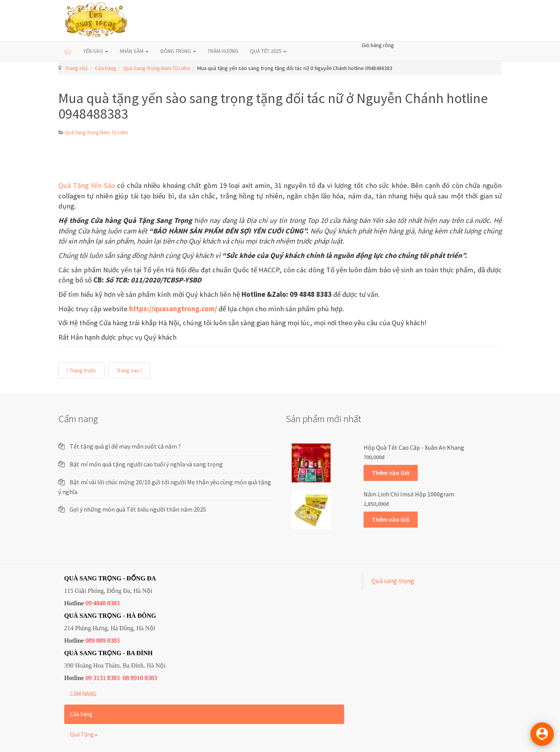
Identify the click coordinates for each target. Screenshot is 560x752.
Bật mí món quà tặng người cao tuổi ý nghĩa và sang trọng (146, 464)
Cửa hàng (106, 68)
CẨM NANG (83, 694)
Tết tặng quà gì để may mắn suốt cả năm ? (125, 446)
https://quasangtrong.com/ (173, 309)
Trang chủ (77, 68)
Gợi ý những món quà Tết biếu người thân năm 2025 (138, 509)
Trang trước (81, 370)
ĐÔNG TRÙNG (178, 51)
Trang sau (129, 370)
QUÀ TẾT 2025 (268, 51)
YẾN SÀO (96, 51)
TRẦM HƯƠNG (223, 51)
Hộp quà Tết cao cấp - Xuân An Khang (414, 447)
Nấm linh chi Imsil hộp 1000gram (409, 494)
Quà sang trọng (393, 581)
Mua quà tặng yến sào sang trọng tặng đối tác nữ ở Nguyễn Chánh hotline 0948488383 (273, 106)
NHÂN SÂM (134, 51)
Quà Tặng (84, 734)
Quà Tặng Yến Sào (87, 185)
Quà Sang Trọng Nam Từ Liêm (157, 68)
